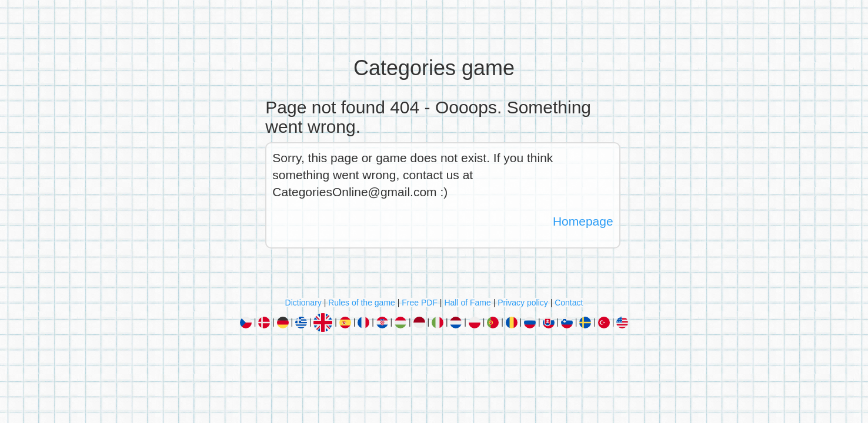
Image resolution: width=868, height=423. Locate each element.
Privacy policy (523, 303)
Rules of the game (362, 303)
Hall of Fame (467, 303)
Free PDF (420, 303)
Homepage (583, 221)
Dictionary (303, 303)
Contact (569, 303)
